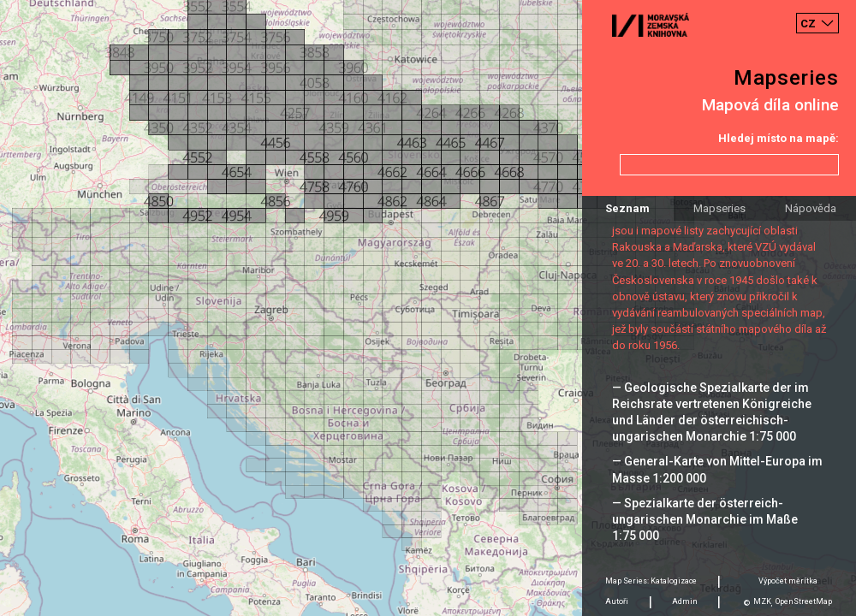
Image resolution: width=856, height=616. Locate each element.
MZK (762, 601)
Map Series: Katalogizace (651, 581)
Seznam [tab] (627, 208)
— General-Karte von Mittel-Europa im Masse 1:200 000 (717, 469)
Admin (685, 601)
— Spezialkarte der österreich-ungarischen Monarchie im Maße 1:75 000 (705, 519)
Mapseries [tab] (719, 208)
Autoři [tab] (617, 601)
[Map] (428, 308)
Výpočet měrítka (788, 581)
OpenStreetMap (804, 601)
